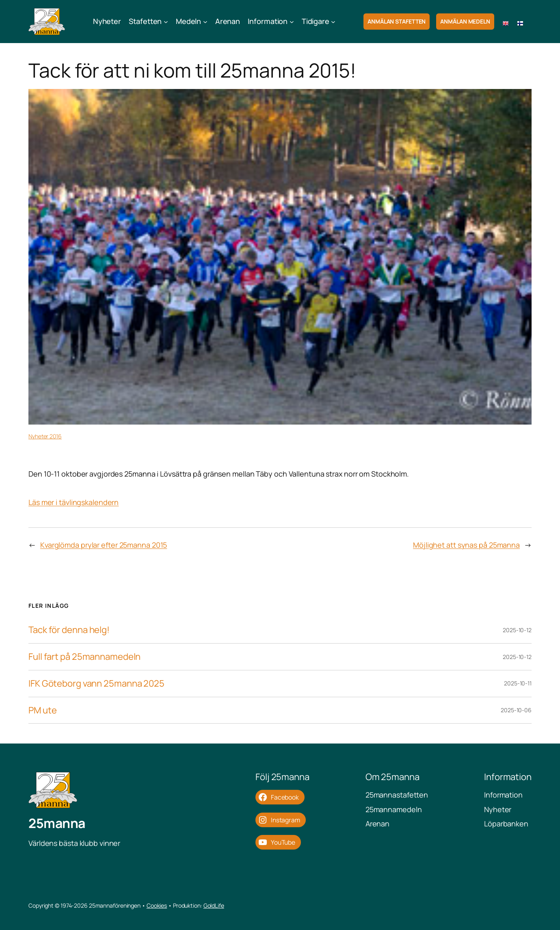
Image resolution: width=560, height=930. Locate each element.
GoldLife (214, 905)
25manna (57, 823)
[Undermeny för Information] (292, 22)
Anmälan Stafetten (397, 21)
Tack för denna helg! (69, 630)
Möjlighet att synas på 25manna (466, 545)
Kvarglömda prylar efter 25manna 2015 (104, 545)
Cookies (157, 905)
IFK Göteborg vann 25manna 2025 (96, 684)
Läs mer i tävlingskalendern (74, 502)
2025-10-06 (516, 710)
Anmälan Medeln (465, 21)
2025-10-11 (518, 683)
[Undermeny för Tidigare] (333, 22)
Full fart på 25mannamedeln (84, 657)
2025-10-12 (517, 630)
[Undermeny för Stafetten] (166, 22)
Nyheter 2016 (45, 436)
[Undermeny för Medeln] (205, 22)
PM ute (42, 710)
